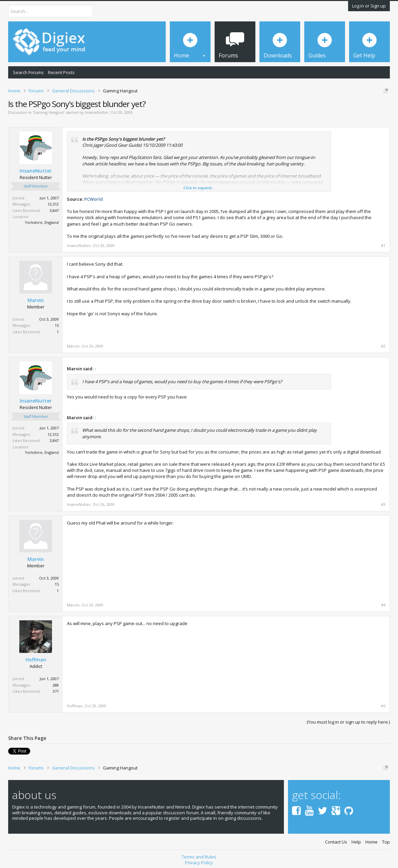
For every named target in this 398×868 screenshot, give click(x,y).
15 (57, 325)
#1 (383, 246)
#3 (383, 504)
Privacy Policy (199, 863)
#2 (383, 346)
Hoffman (36, 660)
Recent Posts (61, 72)
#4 (383, 605)
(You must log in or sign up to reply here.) (348, 722)
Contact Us (336, 842)
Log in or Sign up (369, 6)
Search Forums (28, 72)
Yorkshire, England (42, 222)
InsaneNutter (97, 112)
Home (372, 842)
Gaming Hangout (49, 112)
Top (386, 842)
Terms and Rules (199, 857)
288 (56, 685)
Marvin (36, 300)
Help (356, 842)
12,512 (53, 204)
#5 (383, 706)
